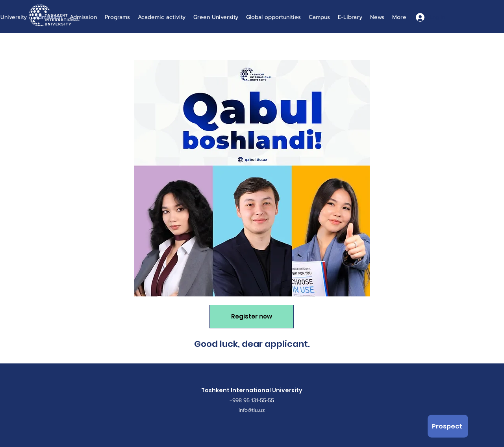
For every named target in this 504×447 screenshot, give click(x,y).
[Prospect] (448, 426)
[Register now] (252, 317)
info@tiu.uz (252, 410)
